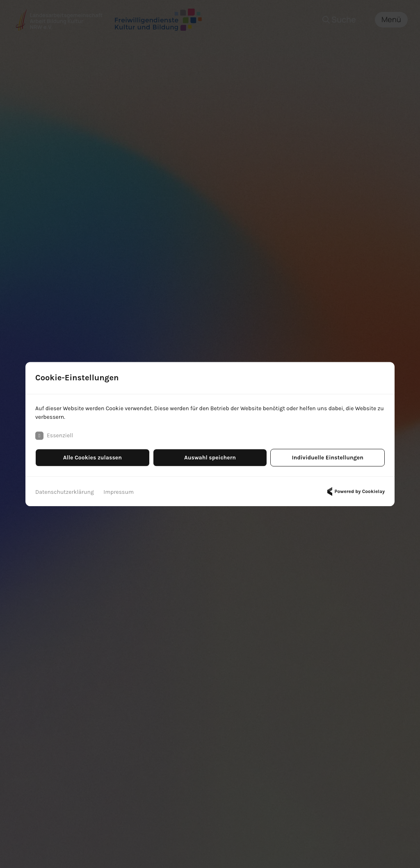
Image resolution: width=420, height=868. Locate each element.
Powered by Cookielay (355, 491)
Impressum (119, 492)
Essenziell (54, 436)
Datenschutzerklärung (65, 492)
